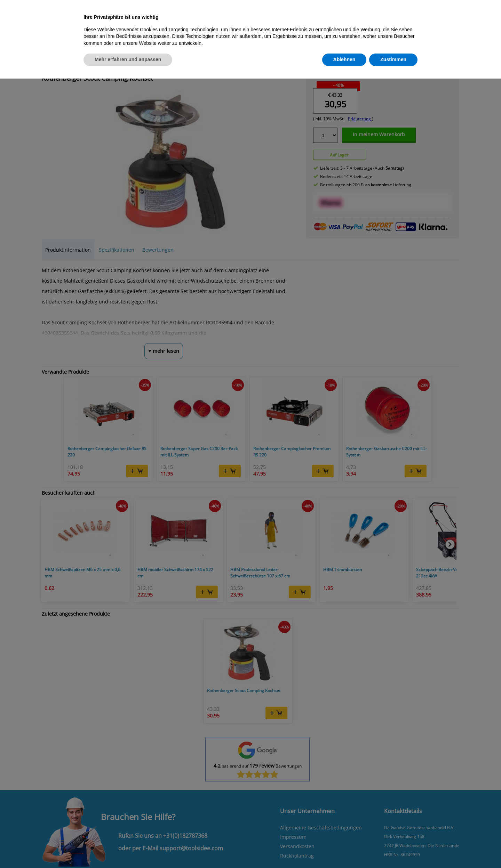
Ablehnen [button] (344, 59)
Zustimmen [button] (393, 59)
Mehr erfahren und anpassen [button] (128, 59)
